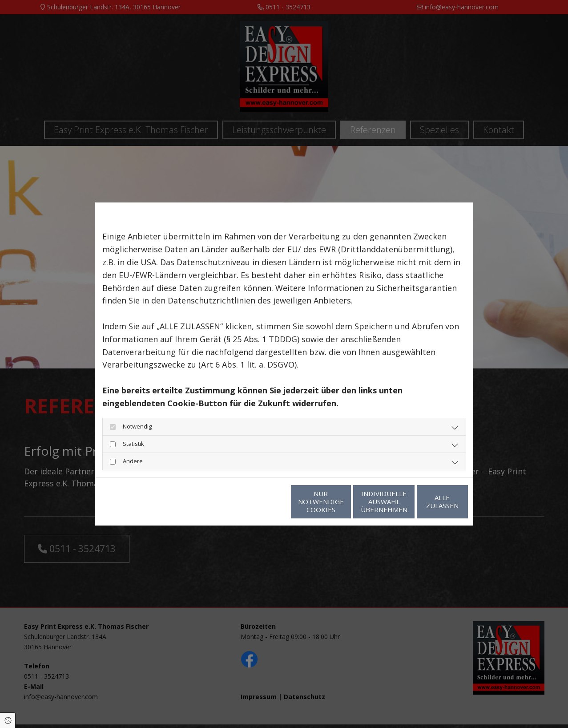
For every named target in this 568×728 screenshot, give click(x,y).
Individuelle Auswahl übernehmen (342, 502)
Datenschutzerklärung (131, 502)
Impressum (184, 502)
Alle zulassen (427, 502)
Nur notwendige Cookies (258, 502)
